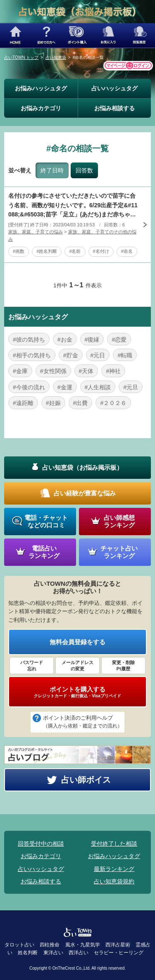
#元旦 (131, 387)
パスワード (32, 666)
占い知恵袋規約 (114, 881)
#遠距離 (23, 403)
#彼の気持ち (29, 340)
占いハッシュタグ (114, 88)
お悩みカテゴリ (41, 108)
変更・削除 (123, 666)
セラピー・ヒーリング (119, 953)
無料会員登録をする (77, 642)
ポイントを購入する (77, 692)
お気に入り (108, 35)
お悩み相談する (114, 108)
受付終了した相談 (114, 844)
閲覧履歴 (139, 35)
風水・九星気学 (83, 945)
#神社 (113, 371)
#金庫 (20, 371)
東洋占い (53, 953)
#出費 (81, 403)
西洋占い (79, 953)
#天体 (86, 371)
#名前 (75, 251)
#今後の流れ (29, 387)
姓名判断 (28, 953)
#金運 (65, 387)
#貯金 (71, 355)
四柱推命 (50, 945)
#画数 (19, 251)
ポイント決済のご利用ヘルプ (83, 723)
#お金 (65, 340)
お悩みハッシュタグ (41, 88)
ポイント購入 (77, 35)
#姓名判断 (47, 251)
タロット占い (19, 945)
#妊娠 (53, 403)
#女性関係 (53, 371)
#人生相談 (98, 387)
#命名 (127, 251)
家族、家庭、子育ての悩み (36, 232)
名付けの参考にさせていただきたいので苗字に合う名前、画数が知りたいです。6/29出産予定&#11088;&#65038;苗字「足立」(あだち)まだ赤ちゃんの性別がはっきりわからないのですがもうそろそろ (73, 206)
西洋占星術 (118, 945)
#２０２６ (113, 403)
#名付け (101, 251)
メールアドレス (77, 666)
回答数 (84, 170)
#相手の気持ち (32, 355)
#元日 (98, 355)
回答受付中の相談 (41, 844)
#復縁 (92, 340)
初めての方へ (46, 35)
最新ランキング (114, 869)
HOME (15, 35)
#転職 (125, 355)
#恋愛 (119, 340)
